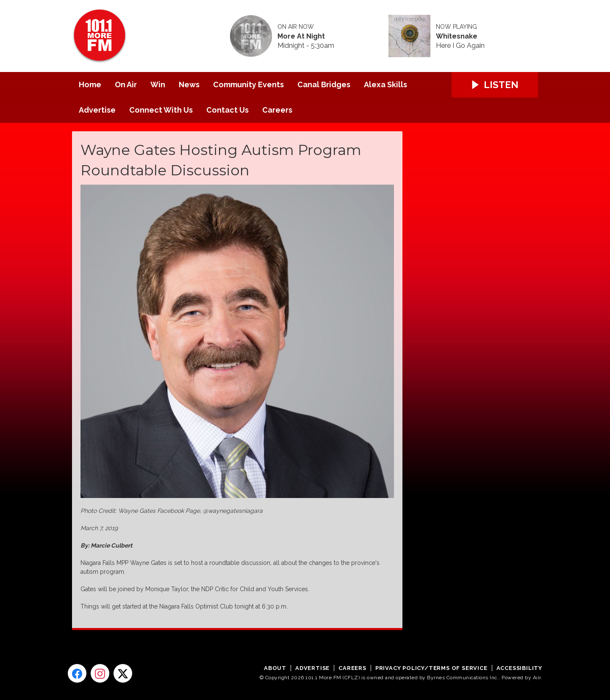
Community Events (248, 84)
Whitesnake (457, 36)
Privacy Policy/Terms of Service (431, 668)
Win (158, 84)
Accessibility (519, 668)
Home (90, 84)
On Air (126, 84)
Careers (277, 110)
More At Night (301, 36)
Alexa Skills (385, 84)
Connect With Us (161, 110)
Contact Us (227, 110)
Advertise (97, 110)
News (189, 84)
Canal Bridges (324, 84)
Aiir (537, 678)
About (275, 668)
